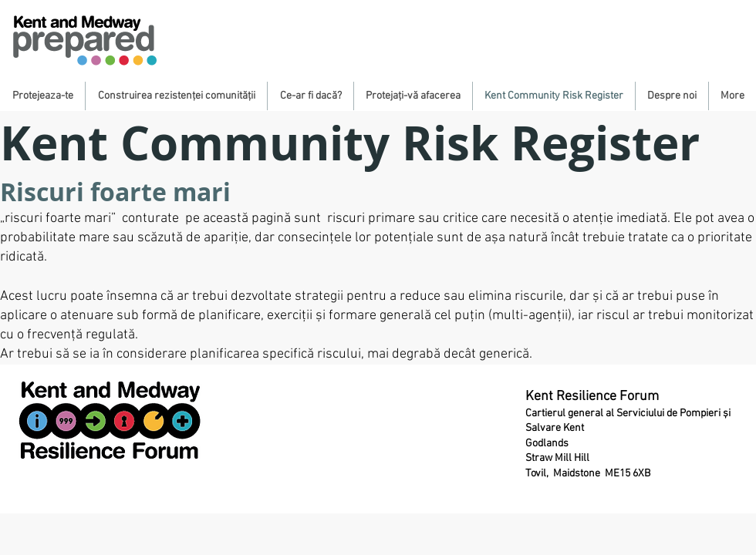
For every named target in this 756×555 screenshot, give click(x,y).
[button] (42, 96)
